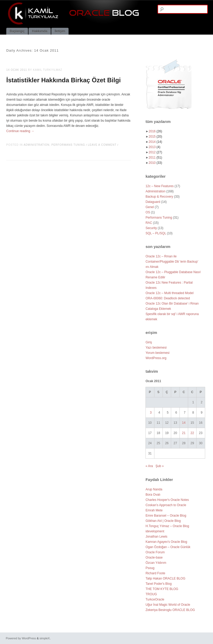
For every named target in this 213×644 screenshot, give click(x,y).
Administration (37, 145)
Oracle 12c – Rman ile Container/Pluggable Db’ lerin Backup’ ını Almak (172, 262)
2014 (155, 142)
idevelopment (155, 531)
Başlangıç (17, 31)
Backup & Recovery (159, 197)
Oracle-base (154, 558)
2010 (155, 163)
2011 (155, 158)
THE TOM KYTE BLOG (162, 589)
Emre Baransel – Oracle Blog (166, 516)
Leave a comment (102, 145)
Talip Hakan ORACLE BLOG (165, 578)
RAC (149, 223)
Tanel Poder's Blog (159, 584)
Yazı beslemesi (156, 348)
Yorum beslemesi (158, 353)
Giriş (149, 342)
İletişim (60, 31)
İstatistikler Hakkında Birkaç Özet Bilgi (64, 80)
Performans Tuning (68, 145)
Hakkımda (40, 31)
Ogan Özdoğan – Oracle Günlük (168, 547)
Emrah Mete (154, 510)
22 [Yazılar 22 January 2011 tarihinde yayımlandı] (192, 433)
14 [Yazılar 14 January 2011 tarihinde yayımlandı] (184, 423)
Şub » (159, 466)
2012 (155, 152)
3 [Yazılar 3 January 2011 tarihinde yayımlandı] (151, 413)
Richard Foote (155, 573)
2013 (155, 147)
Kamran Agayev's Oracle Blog (166, 542)
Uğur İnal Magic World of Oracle (168, 605)
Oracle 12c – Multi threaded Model (169, 293)
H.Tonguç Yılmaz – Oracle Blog (167, 526)
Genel (150, 207)
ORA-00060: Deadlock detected (168, 298)
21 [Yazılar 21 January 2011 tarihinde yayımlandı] (184, 433)
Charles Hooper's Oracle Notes (167, 500)
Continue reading (20, 131)
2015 (155, 137)
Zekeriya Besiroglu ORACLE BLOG (170, 610)
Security (151, 228)
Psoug (150, 568)
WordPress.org (156, 358)
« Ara (149, 466)
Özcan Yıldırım (156, 563)
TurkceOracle (155, 599)
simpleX (45, 638)
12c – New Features (159, 186)
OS (148, 212)
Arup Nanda (154, 489)
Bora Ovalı (153, 495)
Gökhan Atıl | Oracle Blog (163, 521)
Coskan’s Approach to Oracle (166, 505)
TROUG (151, 594)
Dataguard (153, 202)
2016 (155, 131)
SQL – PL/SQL (156, 233)
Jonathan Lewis (156, 537)
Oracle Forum (155, 552)
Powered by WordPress (21, 638)
